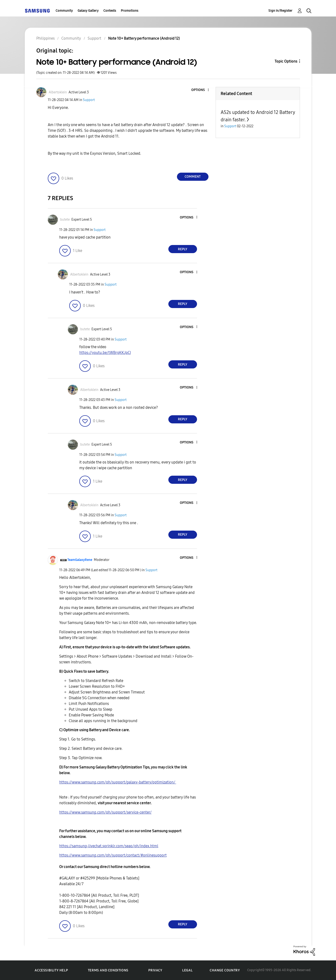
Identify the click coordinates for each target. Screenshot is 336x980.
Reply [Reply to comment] (183, 249)
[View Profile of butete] (65, 220)
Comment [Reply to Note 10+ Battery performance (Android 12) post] (193, 177)
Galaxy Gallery (88, 11)
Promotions (130, 11)
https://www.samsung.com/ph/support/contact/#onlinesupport (113, 855)
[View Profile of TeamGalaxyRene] (80, 560)
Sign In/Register (280, 11)
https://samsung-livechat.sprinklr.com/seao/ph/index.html (109, 846)
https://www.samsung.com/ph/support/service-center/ (105, 812)
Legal (187, 970)
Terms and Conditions (108, 970)
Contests (110, 11)
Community (64, 11)
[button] (200, 90)
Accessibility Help (51, 970)
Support (89, 100)
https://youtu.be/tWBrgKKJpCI (105, 353)
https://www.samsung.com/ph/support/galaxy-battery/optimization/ (118, 782)
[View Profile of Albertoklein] (58, 92)
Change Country (225, 970)
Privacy (155, 970)
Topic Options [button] (286, 61)
